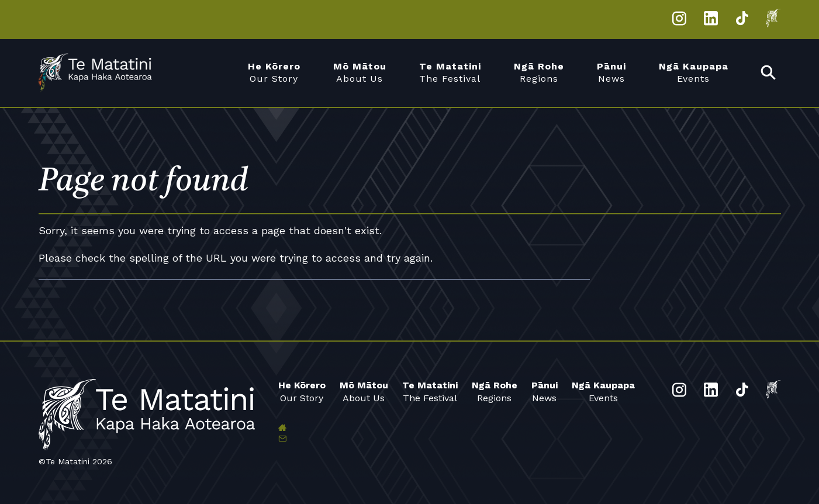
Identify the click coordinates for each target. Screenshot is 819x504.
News (545, 391)
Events (603, 391)
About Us (364, 391)
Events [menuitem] (694, 72)
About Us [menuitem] (360, 72)
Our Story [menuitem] (274, 72)
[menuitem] (769, 73)
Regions (495, 391)
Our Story (302, 391)
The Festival (430, 391)
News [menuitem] (611, 72)
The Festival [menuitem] (450, 72)
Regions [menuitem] (539, 72)
